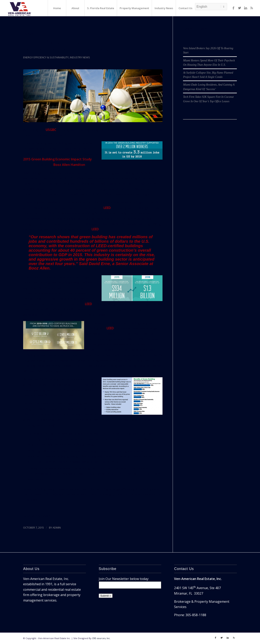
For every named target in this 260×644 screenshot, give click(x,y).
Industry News (80, 57)
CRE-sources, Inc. (101, 638)
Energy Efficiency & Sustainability (46, 57)
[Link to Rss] (252, 8)
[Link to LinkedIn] (246, 8)
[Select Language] (211, 7)
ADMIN (57, 528)
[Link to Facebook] (233, 8)
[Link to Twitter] (239, 8)
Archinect (43, 516)
